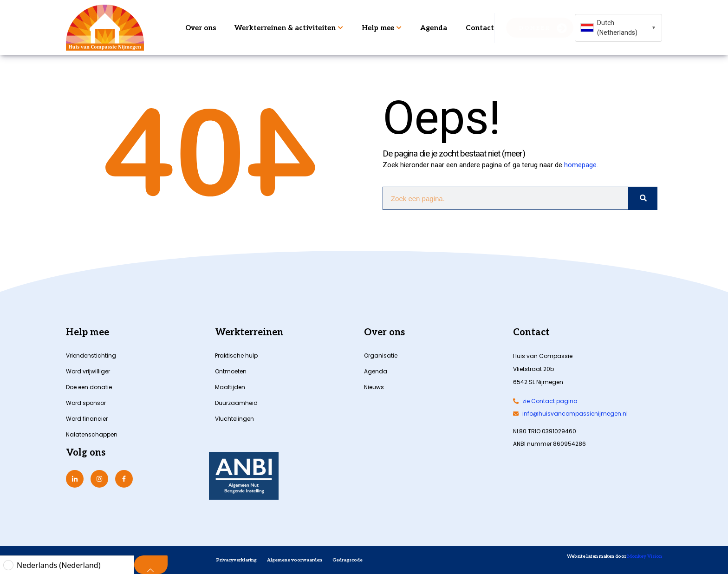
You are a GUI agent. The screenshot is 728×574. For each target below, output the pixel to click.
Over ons (201, 28)
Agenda (434, 28)
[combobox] (618, 28)
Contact (480, 28)
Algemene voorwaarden (295, 560)
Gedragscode (348, 560)
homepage (580, 165)
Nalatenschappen (92, 434)
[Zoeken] (643, 198)
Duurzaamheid (236, 403)
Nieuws (374, 387)
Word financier (87, 419)
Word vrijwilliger (88, 371)
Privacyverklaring (237, 560)
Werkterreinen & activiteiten (289, 28)
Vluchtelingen (234, 419)
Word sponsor (86, 403)
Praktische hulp (236, 355)
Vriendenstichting (91, 355)
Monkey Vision (644, 556)
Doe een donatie (89, 387)
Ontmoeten (231, 371)
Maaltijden (230, 387)
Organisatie (381, 355)
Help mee (382, 28)
